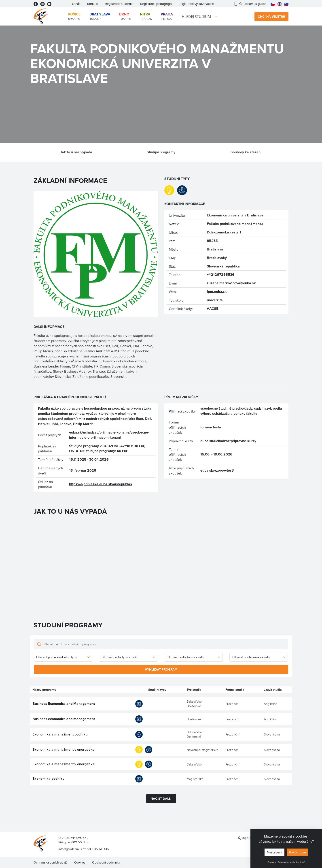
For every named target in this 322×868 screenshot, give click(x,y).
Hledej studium (196, 17)
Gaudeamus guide (250, 4)
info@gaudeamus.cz (72, 849)
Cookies (272, 862)
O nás (76, 4)
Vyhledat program (161, 669)
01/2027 (167, 16)
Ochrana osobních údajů (51, 862)
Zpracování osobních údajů (292, 862)
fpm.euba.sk (217, 292)
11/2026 (146, 16)
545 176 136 (101, 849)
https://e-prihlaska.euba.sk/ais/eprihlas (101, 484)
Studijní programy (161, 152)
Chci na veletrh (271, 17)
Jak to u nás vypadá (76, 152)
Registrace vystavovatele (196, 4)
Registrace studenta (119, 4)
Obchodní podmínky (106, 862)
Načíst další (161, 799)
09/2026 (74, 16)
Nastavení (274, 852)
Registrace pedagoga (156, 4)
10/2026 (100, 16)
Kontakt (93, 4)
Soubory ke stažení (246, 152)
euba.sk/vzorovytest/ (217, 470)
